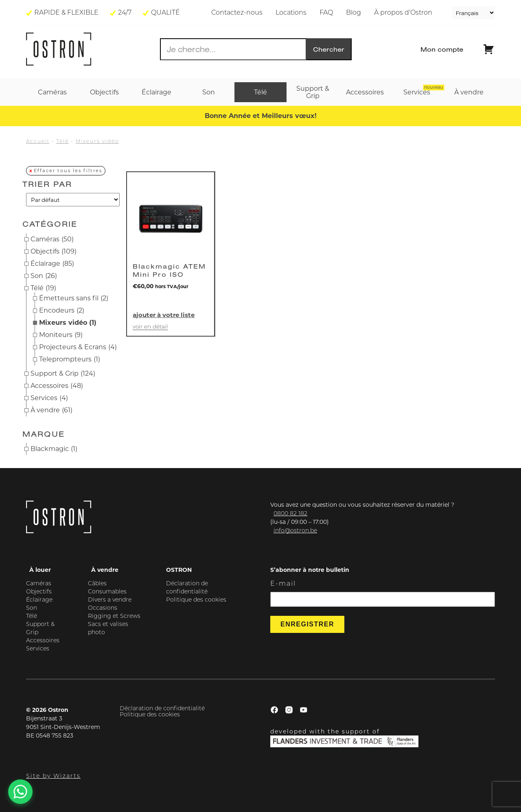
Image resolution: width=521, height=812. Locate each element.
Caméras (52, 239)
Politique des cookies (196, 600)
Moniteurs (61, 335)
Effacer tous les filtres (68, 171)
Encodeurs (62, 311)
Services (49, 398)
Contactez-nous (237, 13)
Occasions (103, 608)
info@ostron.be (295, 531)
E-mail (283, 584)
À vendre (51, 410)
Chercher (329, 49)
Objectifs (54, 252)
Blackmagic (54, 449)
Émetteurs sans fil (74, 298)
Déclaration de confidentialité (162, 709)
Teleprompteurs (70, 359)
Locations (291, 13)
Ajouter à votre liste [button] (164, 315)
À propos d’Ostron (403, 13)
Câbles (97, 584)
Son (44, 276)
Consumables (107, 592)
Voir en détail (150, 327)
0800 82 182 (290, 514)
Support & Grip (63, 374)
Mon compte (442, 49)
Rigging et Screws (114, 616)
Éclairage (52, 264)
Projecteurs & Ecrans (78, 347)
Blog (354, 13)
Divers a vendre (110, 600)
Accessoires (57, 386)
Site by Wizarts (53, 776)
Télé (62, 142)
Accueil (38, 142)
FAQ (326, 13)
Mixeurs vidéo (97, 142)
